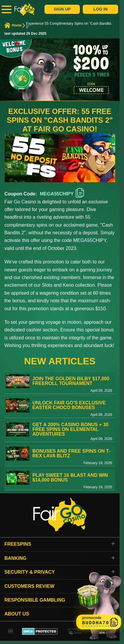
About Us (17, 614)
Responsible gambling (35, 600)
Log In (100, 9)
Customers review (29, 586)
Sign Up (62, 9)
